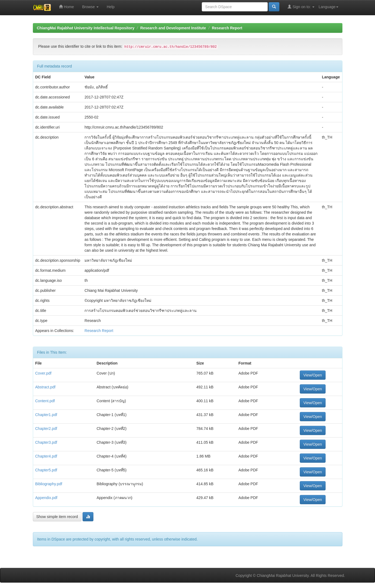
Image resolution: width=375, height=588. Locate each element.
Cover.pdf (43, 373)
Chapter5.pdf (46, 470)
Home (66, 7)
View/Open (313, 375)
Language (328, 7)
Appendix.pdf (46, 498)
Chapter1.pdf (46, 415)
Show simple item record (57, 517)
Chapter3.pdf (46, 442)
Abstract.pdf (45, 387)
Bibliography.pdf (49, 484)
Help (111, 7)
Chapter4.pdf (46, 456)
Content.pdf (45, 401)
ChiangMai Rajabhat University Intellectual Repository (86, 28)
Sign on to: (301, 7)
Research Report (227, 28)
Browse (90, 7)
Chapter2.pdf (46, 429)
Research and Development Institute (173, 28)
